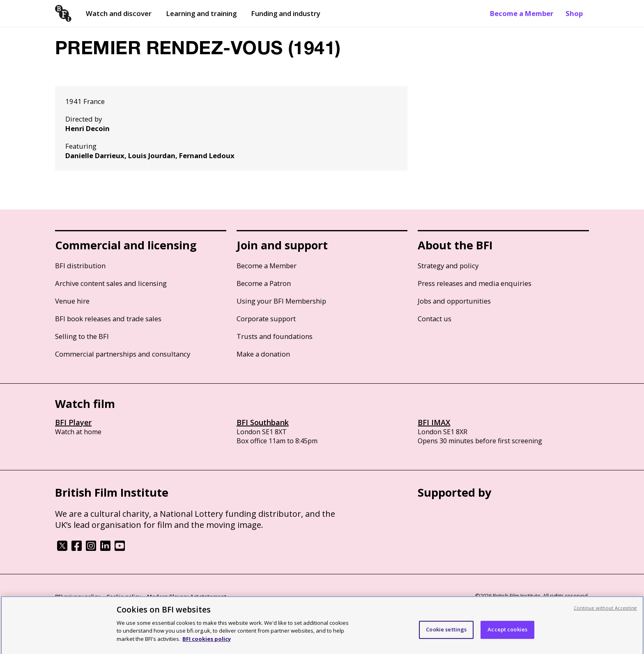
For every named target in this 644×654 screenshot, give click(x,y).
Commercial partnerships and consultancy (123, 354)
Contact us (435, 319)
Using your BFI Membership (281, 301)
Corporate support (266, 319)
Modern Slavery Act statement (187, 596)
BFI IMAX (434, 422)
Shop (574, 13)
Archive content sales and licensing (111, 283)
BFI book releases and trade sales (108, 319)
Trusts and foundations (275, 336)
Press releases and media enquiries (475, 283)
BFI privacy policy (78, 596)
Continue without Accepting (605, 611)
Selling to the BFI (82, 336)
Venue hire (72, 301)
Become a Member (522, 13)
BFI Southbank (263, 422)
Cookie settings (446, 632)
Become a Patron (264, 283)
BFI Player (73, 422)
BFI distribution (80, 266)
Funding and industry (286, 13)
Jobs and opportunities (454, 301)
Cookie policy (124, 596)
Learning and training (201, 13)
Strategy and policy (448, 266)
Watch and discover (119, 13)
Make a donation (263, 354)
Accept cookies (507, 632)
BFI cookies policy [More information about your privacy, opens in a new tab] (207, 642)
